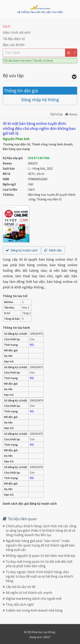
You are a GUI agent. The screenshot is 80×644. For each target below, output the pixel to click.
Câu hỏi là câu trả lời (20, 587)
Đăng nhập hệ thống (40, 100)
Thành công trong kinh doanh (52, 144)
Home (71, 114)
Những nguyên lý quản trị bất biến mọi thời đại (40, 556)
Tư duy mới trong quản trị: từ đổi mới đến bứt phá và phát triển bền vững (39, 564)
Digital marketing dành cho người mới (34, 598)
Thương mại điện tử (16, 144)
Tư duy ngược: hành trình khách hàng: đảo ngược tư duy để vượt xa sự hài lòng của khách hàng (39, 576)
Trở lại (56, 114)
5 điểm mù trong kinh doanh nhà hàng (34, 610)
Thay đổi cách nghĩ (20, 604)
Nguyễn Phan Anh (16, 139)
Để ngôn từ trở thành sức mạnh (29, 593)
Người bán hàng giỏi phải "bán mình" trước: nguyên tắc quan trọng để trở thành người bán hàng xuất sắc (40, 545)
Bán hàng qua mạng (16, 149)
